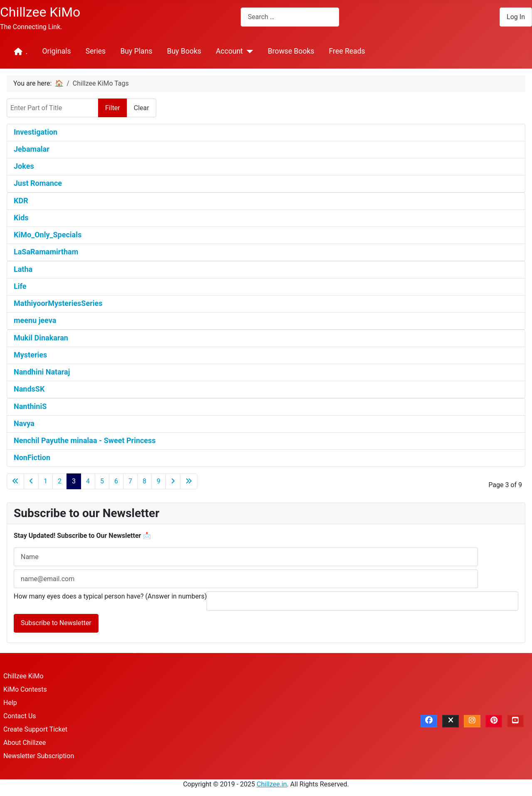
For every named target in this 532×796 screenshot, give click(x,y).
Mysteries (30, 355)
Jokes (24, 166)
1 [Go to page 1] (46, 481)
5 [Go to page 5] (102, 481)
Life (20, 286)
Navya (24, 423)
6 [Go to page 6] (116, 481)
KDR (21, 201)
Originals (56, 51)
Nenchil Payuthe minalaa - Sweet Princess (85, 440)
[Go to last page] (189, 481)
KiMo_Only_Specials (48, 235)
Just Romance (38, 183)
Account (229, 51)
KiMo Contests (25, 689)
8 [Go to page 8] (144, 481)
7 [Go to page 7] (130, 481)
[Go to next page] (173, 481)
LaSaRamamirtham (46, 252)
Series (96, 51)
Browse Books (291, 51)
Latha (23, 269)
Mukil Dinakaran (41, 338)
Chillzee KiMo (23, 676)
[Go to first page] (15, 481)
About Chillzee (25, 743)
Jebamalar (32, 149)
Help (10, 703)
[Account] (248, 52)
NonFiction (32, 457)
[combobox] (290, 17)
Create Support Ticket (35, 729)
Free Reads (347, 51)
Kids (21, 218)
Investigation (36, 132)
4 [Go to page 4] (88, 481)
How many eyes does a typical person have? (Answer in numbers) (110, 596)
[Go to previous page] (31, 481)
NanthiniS (30, 406)
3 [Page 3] (74, 481)
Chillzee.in (272, 784)
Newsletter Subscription (39, 756)
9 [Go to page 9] (159, 481)
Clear (142, 108)
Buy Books (184, 51)
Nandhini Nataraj (42, 372)
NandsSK (29, 389)
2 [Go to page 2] (60, 481)
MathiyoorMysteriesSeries (58, 303)
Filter (113, 108)
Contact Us (20, 716)
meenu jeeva (35, 320)
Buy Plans (136, 51)
